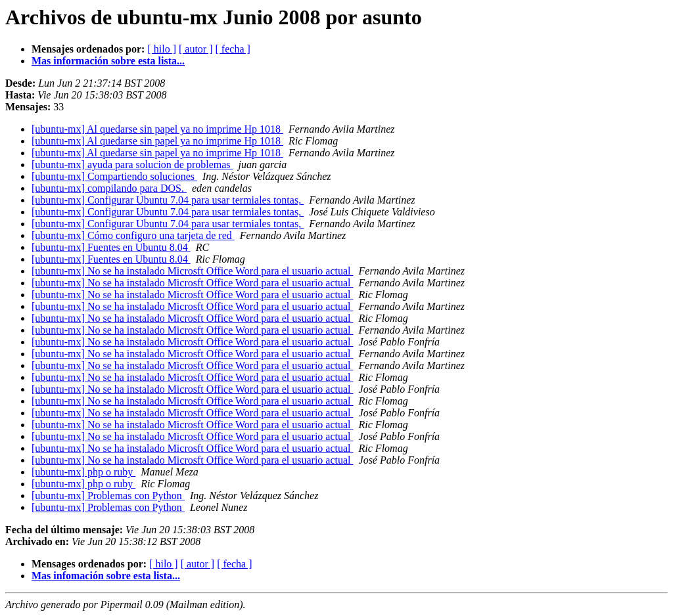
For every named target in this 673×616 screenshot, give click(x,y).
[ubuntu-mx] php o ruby (83, 472)
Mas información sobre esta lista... (108, 61)
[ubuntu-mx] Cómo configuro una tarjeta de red (133, 235)
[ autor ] (196, 49)
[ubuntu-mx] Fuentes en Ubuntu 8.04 (111, 247)
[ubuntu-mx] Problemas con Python (108, 495)
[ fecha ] (233, 49)
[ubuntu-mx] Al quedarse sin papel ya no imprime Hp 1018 (157, 129)
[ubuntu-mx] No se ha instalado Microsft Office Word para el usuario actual (193, 271)
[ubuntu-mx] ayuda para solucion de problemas (132, 165)
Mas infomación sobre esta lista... (106, 576)
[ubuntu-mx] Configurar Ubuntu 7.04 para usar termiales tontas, (168, 200)
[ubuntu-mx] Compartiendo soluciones (114, 176)
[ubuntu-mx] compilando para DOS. (109, 188)
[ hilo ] (162, 49)
